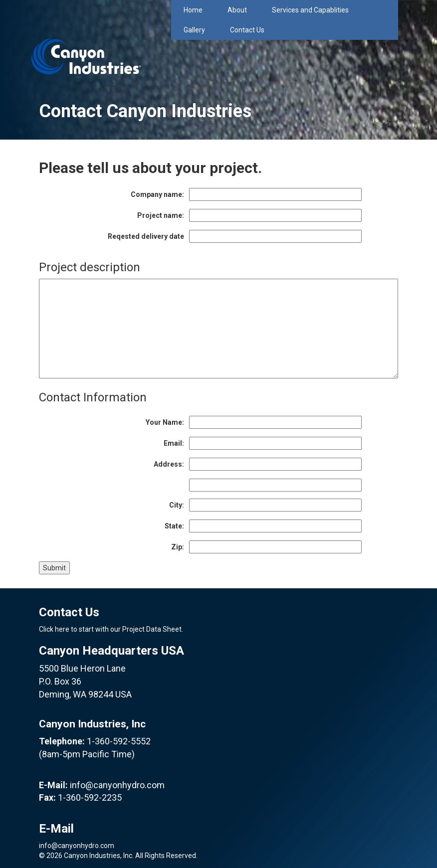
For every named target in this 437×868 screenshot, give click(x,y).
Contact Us (247, 30)
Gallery (194, 30)
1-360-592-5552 (119, 741)
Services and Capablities (310, 10)
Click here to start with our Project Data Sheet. (111, 629)
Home (193, 10)
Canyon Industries (86, 37)
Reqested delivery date (146, 236)
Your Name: (165, 422)
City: (177, 505)
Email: (174, 443)
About (237, 10)
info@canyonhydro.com (117, 785)
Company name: (157, 194)
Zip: (178, 547)
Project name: (161, 215)
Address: (169, 464)
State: (174, 526)
